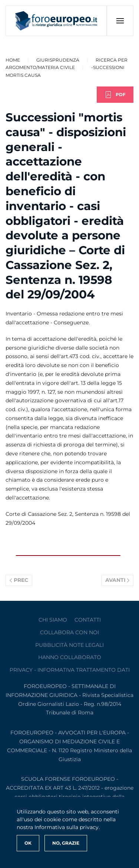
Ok (28, 843)
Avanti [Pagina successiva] (118, 580)
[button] (120, 21)
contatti (88, 620)
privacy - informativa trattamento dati (70, 670)
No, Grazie (66, 843)
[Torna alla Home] (56, 21)
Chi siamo (53, 620)
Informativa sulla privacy (67, 827)
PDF (115, 95)
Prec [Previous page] (19, 580)
